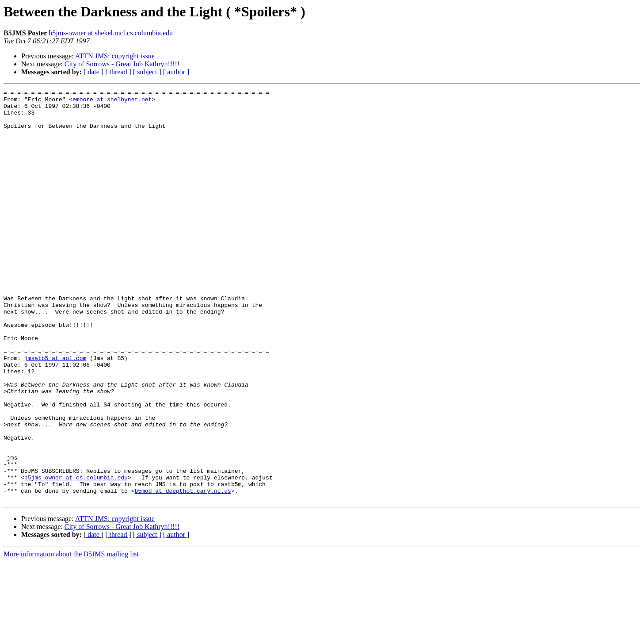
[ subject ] (147, 72)
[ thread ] (118, 72)
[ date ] (93, 72)
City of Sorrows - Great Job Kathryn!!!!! (122, 64)
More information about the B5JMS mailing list (71, 636)
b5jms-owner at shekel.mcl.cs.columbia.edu (111, 33)
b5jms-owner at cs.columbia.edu (76, 556)
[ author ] (176, 72)
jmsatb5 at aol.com (55, 412)
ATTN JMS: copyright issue (115, 56)
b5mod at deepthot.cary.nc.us (183, 571)
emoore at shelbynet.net (112, 102)
